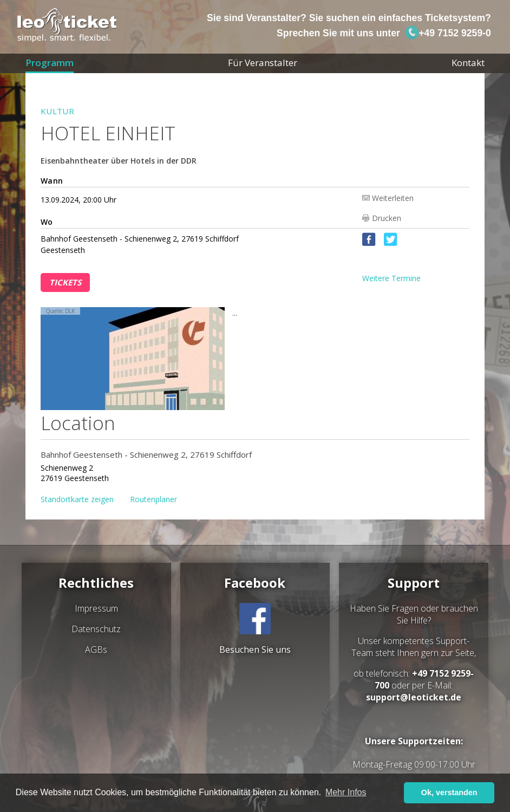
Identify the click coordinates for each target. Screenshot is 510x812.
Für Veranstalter (263, 63)
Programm (50, 63)
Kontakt (468, 63)
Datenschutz (96, 629)
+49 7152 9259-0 (448, 33)
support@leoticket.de (414, 697)
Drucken (387, 218)
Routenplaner (153, 499)
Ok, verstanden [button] (449, 792)
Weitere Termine (391, 278)
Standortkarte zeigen (77, 499)
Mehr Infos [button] (346, 792)
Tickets (65, 282)
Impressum (96, 608)
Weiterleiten (393, 197)
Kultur (57, 111)
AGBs (96, 649)
